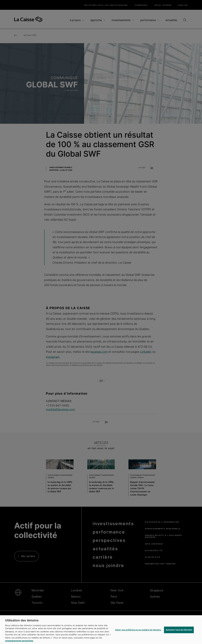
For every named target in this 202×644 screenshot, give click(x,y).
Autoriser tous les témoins (179, 630)
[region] (101, 630)
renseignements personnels (19, 641)
